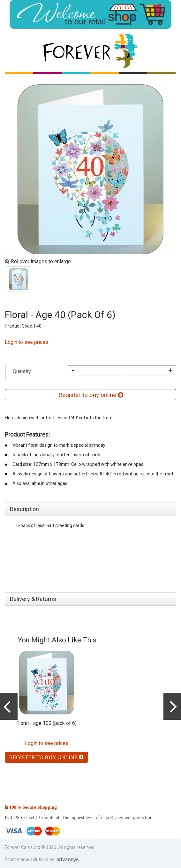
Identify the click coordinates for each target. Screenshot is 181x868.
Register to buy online (91, 395)
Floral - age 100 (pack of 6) (46, 723)
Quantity (22, 371)
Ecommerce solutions (27, 859)
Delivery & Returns (33, 599)
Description (24, 509)
